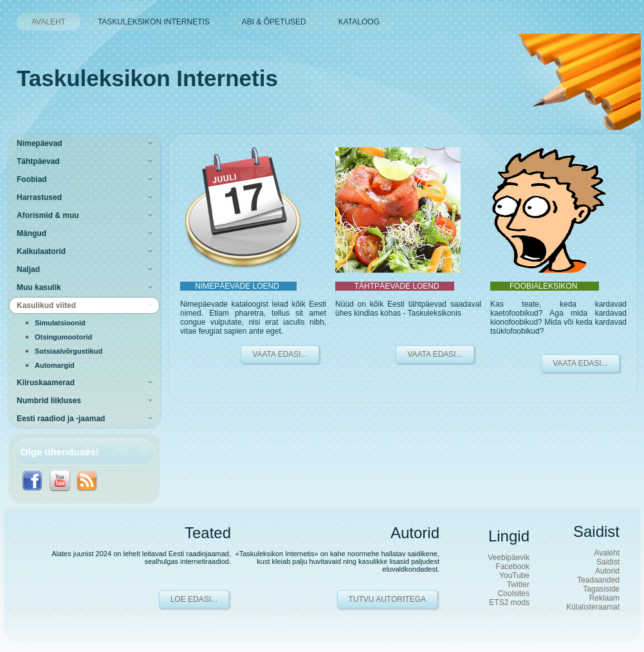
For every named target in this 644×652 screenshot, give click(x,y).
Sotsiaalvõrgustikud (69, 351)
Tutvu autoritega (387, 599)
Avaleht (607, 553)
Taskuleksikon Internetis (147, 78)
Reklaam (604, 598)
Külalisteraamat (593, 607)
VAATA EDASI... (280, 354)
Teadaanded (598, 580)
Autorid (607, 571)
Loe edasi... (194, 599)
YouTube (514, 575)
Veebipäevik (509, 557)
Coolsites (514, 593)
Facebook (512, 566)
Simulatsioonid (60, 323)
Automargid (55, 365)
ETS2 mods (509, 602)
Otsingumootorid (63, 337)
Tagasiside (601, 589)
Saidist (608, 562)
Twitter (518, 584)
